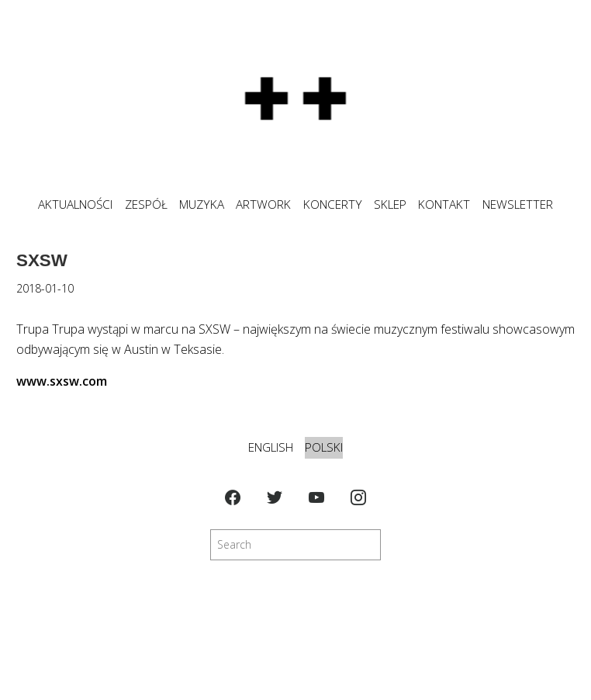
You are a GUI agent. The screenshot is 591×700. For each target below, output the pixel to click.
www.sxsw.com (62, 381)
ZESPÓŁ (146, 204)
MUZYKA (202, 204)
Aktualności (75, 204)
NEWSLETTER (518, 204)
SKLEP (390, 204)
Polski (324, 447)
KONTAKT (444, 204)
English (271, 447)
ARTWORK (263, 204)
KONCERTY (333, 204)
